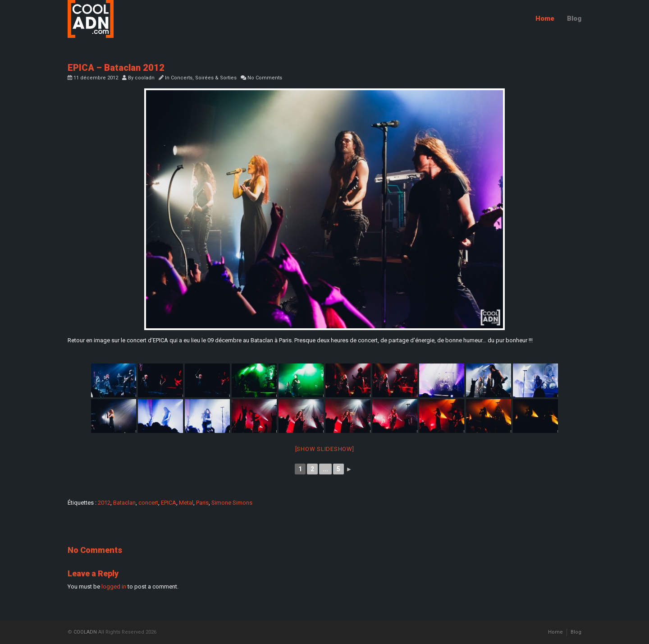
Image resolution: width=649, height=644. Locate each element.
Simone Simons (232, 503)
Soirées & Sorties (216, 78)
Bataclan (124, 503)
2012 (104, 503)
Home (545, 18)
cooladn (145, 78)
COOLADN (85, 632)
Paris (202, 503)
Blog (574, 18)
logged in (114, 586)
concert (148, 503)
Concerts (182, 78)
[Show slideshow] (325, 449)
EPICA (169, 503)
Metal (186, 503)
